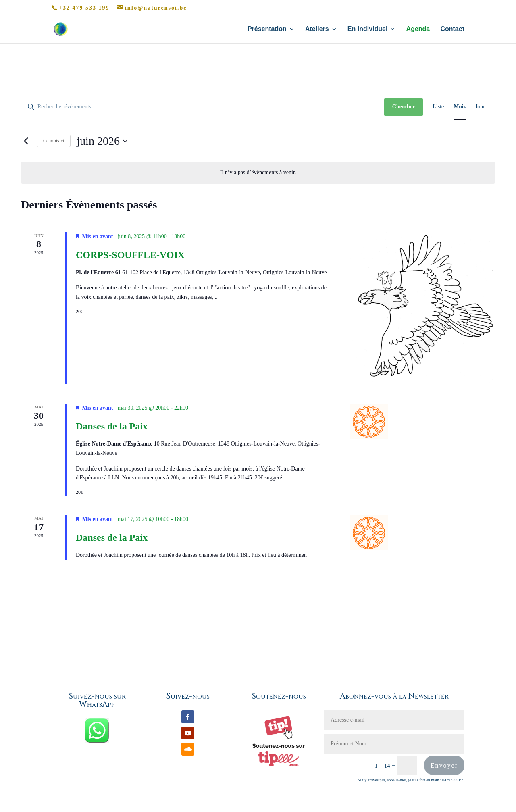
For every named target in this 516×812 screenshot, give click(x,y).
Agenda (418, 29)
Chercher (404, 107)
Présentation (267, 29)
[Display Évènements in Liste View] (438, 107)
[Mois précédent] (26, 141)
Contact (452, 29)
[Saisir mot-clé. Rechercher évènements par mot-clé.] (203, 107)
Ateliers (317, 29)
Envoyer (444, 765)
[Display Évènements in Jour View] (480, 107)
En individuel (368, 29)
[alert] (258, 173)
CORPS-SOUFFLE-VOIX (130, 255)
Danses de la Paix (112, 426)
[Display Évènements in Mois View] (460, 107)
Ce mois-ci (54, 141)
